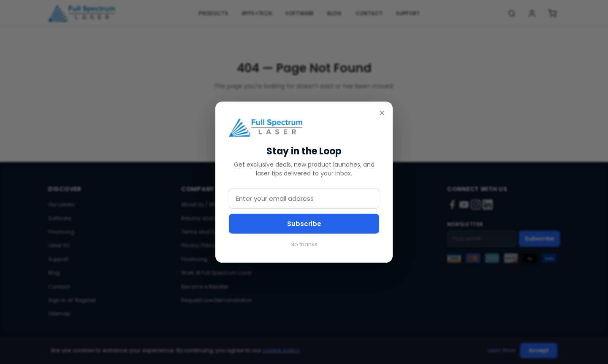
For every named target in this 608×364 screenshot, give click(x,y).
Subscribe (304, 224)
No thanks (304, 244)
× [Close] (382, 113)
